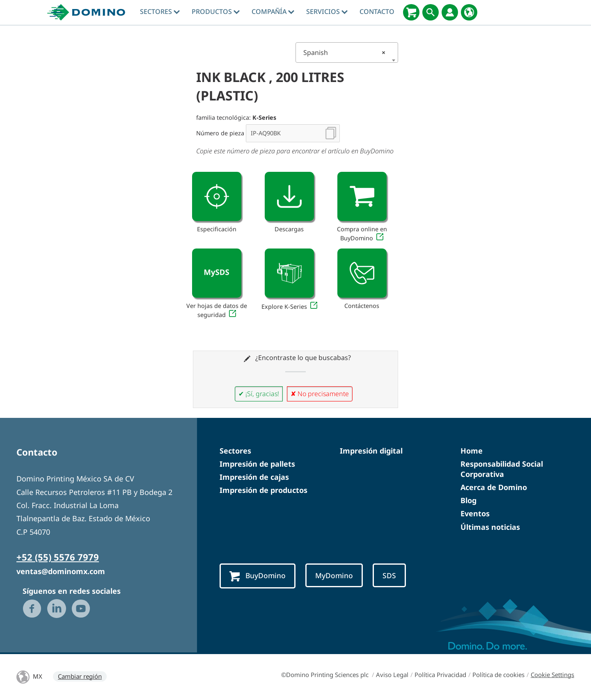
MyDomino (338, 576)
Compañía (273, 11)
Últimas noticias (490, 527)
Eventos (475, 513)
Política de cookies (498, 675)
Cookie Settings (552, 675)
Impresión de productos (263, 490)
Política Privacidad (440, 675)
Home (472, 451)
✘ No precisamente (320, 394)
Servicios (327, 11)
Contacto (377, 11)
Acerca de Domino (494, 487)
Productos (216, 11)
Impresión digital (371, 451)
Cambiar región (80, 676)
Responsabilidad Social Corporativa (502, 469)
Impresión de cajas (254, 477)
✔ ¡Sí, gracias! (259, 394)
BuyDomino (259, 576)
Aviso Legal (392, 675)
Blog (468, 500)
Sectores (160, 11)
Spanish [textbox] (344, 52)
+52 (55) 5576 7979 (58, 557)
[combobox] (347, 52)
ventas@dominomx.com (61, 571)
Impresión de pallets (257, 464)
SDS (395, 576)
